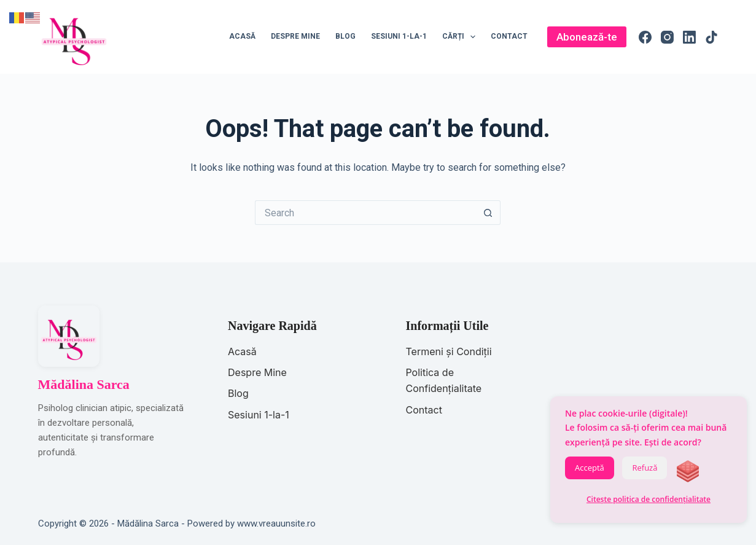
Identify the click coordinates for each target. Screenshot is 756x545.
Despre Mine (257, 372)
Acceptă (590, 468)
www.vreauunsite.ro (276, 523)
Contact (509, 36)
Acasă (242, 36)
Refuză (645, 468)
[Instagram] (667, 37)
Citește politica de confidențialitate (649, 499)
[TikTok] (711, 37)
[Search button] (488, 213)
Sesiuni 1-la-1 (399, 36)
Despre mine (295, 36)
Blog (345, 36)
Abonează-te (587, 37)
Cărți (461, 37)
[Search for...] (365, 213)
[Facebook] (645, 37)
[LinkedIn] (689, 37)
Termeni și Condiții (448, 351)
